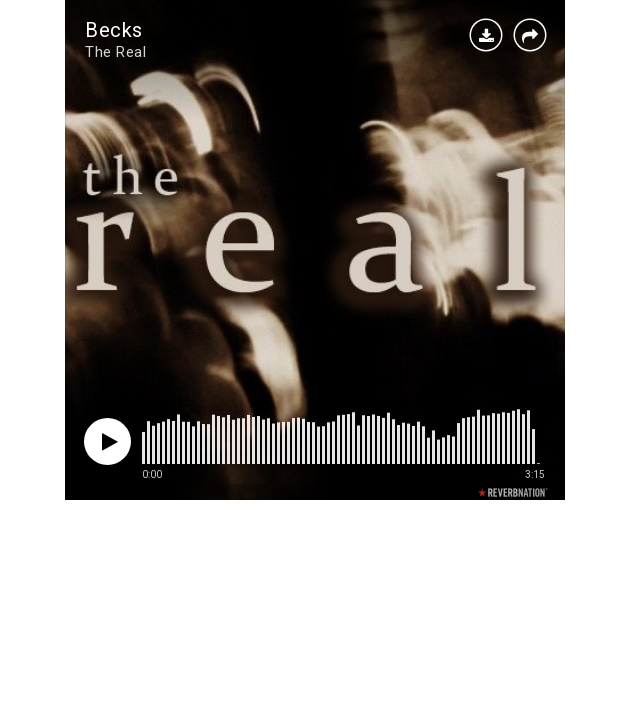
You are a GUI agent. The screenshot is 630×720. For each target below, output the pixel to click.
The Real (115, 52)
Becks (114, 30)
